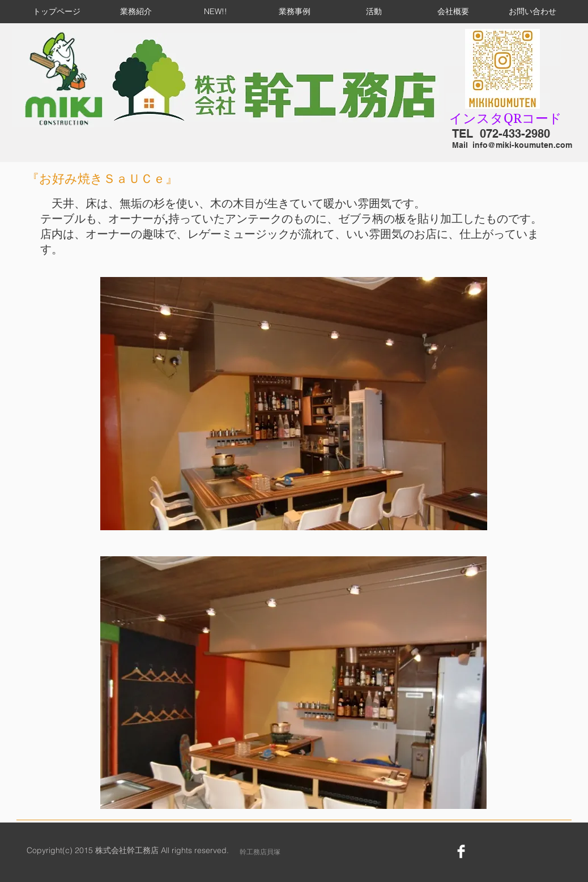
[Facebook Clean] (461, 851)
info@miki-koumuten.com (522, 145)
